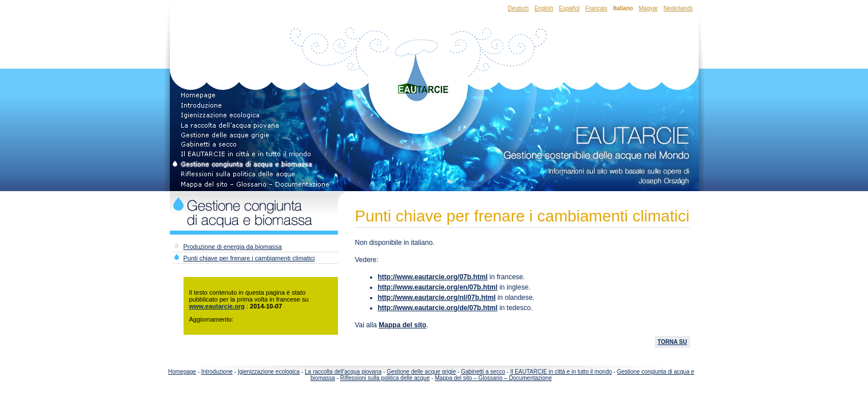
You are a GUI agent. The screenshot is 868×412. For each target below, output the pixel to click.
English (544, 8)
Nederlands (678, 8)
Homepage (182, 372)
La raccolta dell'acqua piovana (343, 372)
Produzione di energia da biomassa (233, 247)
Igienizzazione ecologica (269, 372)
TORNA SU (672, 342)
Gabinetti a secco (483, 372)
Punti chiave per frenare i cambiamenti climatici (249, 258)
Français (596, 8)
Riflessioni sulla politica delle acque (385, 378)
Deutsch (518, 8)
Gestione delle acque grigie (421, 372)
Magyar (648, 8)
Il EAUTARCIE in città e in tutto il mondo (561, 372)
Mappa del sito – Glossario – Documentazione (493, 378)
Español (569, 8)
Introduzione (217, 372)
